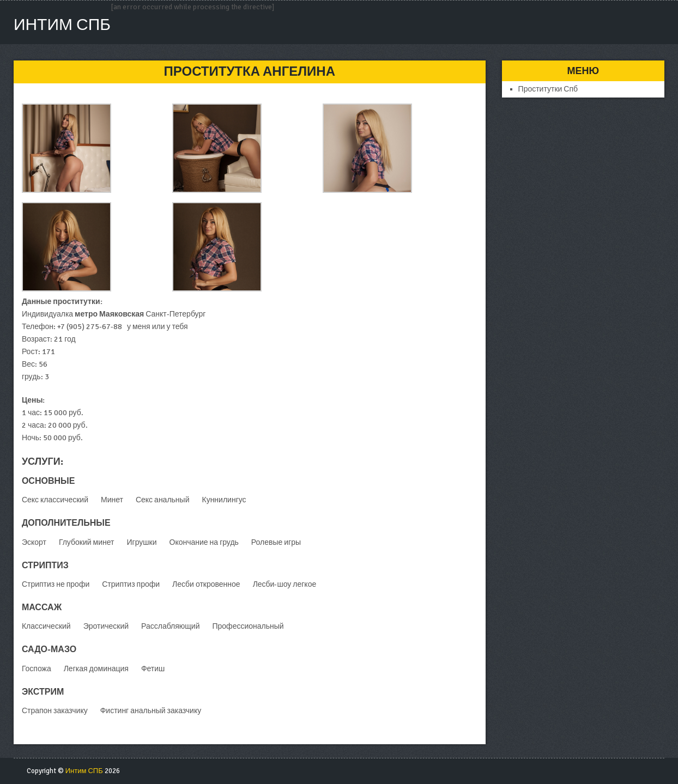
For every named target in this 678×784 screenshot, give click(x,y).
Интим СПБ (62, 25)
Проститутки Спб (548, 89)
